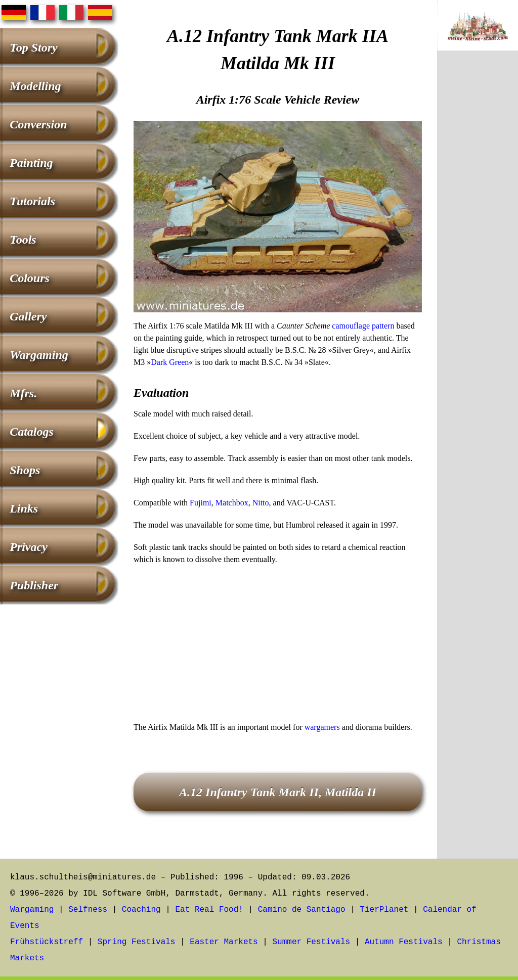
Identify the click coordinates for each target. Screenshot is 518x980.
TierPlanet (384, 910)
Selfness (88, 910)
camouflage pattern (363, 326)
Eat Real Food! (209, 910)
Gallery (28, 316)
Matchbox (232, 503)
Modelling (35, 86)
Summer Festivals (312, 942)
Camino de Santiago (302, 910)
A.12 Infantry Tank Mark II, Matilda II (278, 792)
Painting (31, 163)
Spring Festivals (137, 942)
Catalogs (32, 432)
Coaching (141, 910)
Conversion (38, 124)
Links (24, 508)
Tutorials (32, 201)
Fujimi (201, 503)
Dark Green (170, 362)
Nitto (261, 503)
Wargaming (39, 355)
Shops (25, 470)
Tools (23, 240)
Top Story (33, 48)
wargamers (322, 727)
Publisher (34, 585)
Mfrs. (23, 393)
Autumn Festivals (404, 942)
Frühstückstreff (47, 942)
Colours (30, 278)
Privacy (29, 547)
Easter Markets (224, 942)
